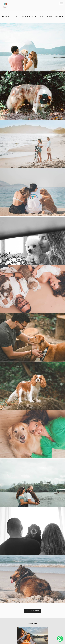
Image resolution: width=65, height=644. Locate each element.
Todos (6, 17)
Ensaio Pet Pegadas (25, 17)
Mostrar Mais (33, 611)
